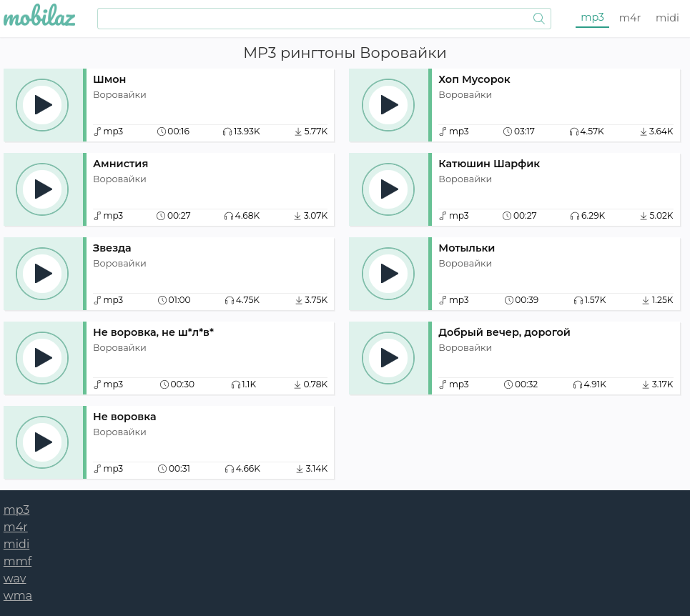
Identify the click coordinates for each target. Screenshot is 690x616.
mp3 (592, 17)
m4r (630, 18)
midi (667, 18)
